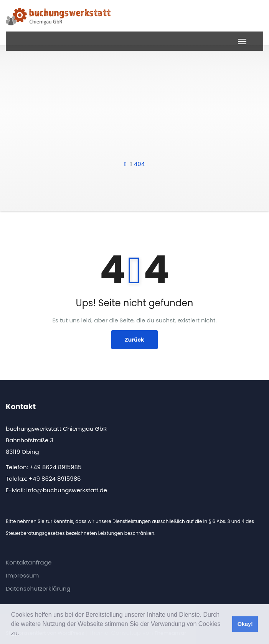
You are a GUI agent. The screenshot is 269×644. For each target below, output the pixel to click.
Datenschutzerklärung (38, 588)
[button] (22, 634)
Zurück (134, 340)
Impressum (22, 575)
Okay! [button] (245, 624)
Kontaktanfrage (29, 562)
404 (139, 164)
